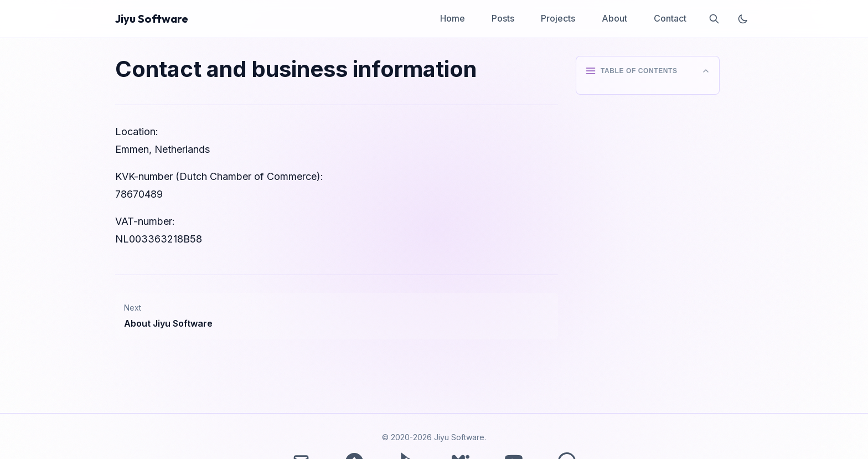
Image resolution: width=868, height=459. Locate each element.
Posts (503, 18)
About (614, 18)
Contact (670, 18)
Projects (558, 18)
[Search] (714, 19)
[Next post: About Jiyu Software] (337, 316)
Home (453, 18)
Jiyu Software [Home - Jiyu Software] (152, 19)
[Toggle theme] (743, 19)
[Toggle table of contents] (648, 71)
